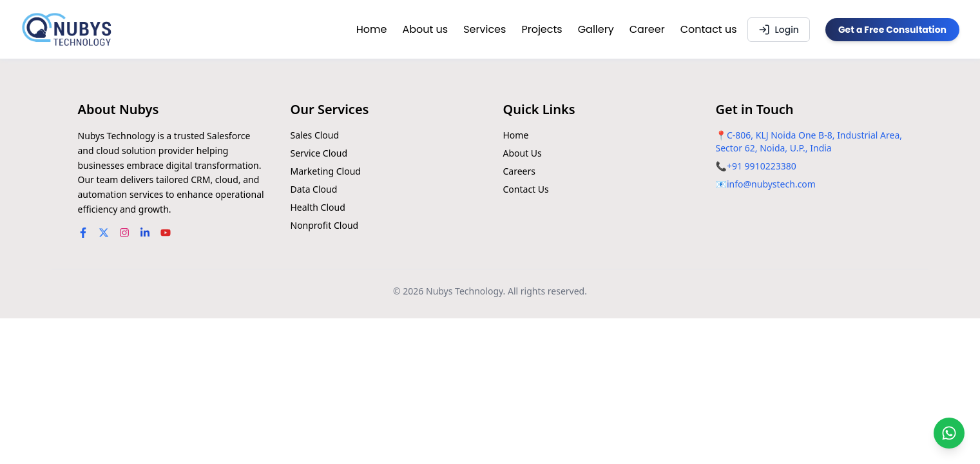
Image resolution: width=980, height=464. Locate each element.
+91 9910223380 (762, 166)
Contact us (709, 29)
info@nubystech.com (771, 184)
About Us (523, 153)
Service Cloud (319, 153)
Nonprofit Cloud (325, 225)
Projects (542, 29)
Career (647, 29)
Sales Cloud (315, 135)
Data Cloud (314, 189)
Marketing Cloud (326, 171)
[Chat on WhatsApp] (949, 433)
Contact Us (526, 189)
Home (372, 29)
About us (425, 29)
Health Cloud (318, 207)
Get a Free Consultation (892, 30)
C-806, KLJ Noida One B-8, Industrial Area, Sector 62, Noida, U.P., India (809, 141)
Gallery (596, 29)
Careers (519, 171)
